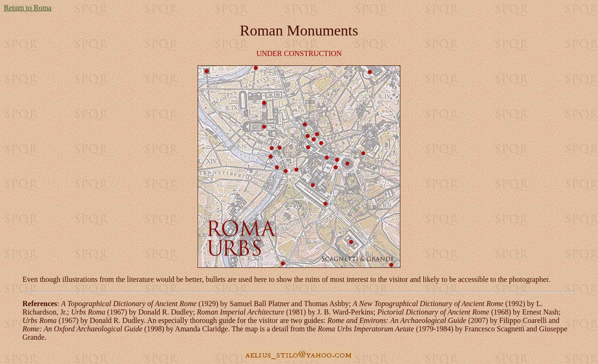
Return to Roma (28, 8)
